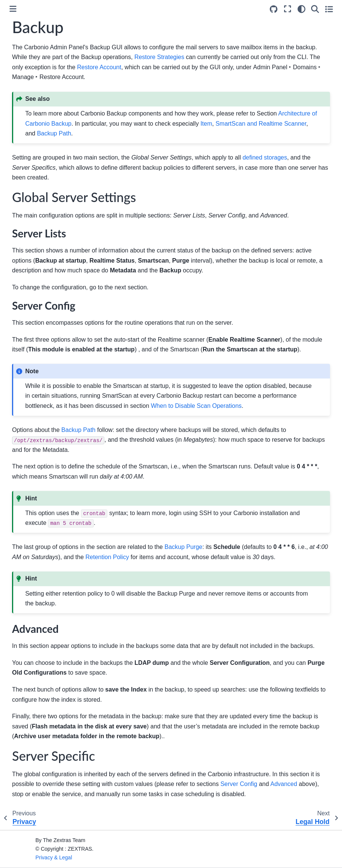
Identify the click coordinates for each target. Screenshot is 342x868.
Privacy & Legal (54, 857)
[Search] (315, 9)
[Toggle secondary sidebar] (329, 9)
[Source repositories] (274, 9)
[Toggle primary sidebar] (13, 9)
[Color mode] (302, 9)
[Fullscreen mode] (288, 9)
